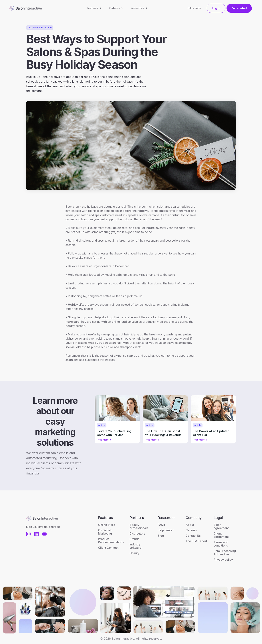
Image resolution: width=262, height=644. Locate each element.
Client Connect (108, 548)
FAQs (161, 525)
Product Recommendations (111, 541)
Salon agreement (221, 526)
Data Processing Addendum (225, 553)
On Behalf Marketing (105, 532)
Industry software (136, 546)
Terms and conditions (221, 544)
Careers (191, 530)
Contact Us (193, 536)
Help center (194, 8)
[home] (25, 8)
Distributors (137, 533)
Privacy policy (223, 560)
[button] (94, 8)
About (190, 525)
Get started (239, 8)
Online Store (107, 525)
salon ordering (101, 232)
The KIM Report (196, 541)
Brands (134, 539)
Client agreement (221, 535)
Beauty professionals (139, 526)
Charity (134, 553)
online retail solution (125, 322)
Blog (161, 536)
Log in (216, 8)
